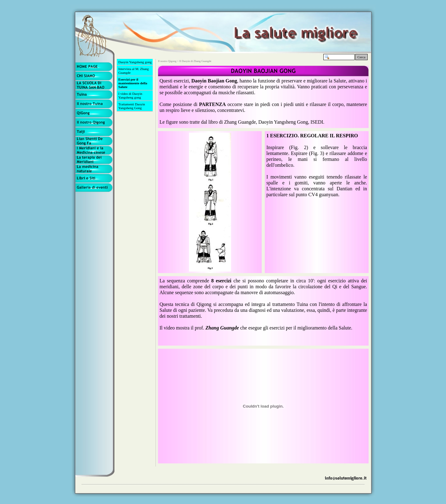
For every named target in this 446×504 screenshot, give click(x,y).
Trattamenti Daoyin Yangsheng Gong (132, 106)
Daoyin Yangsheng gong (135, 62)
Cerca (361, 57)
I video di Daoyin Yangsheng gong (130, 95)
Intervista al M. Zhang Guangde (133, 71)
